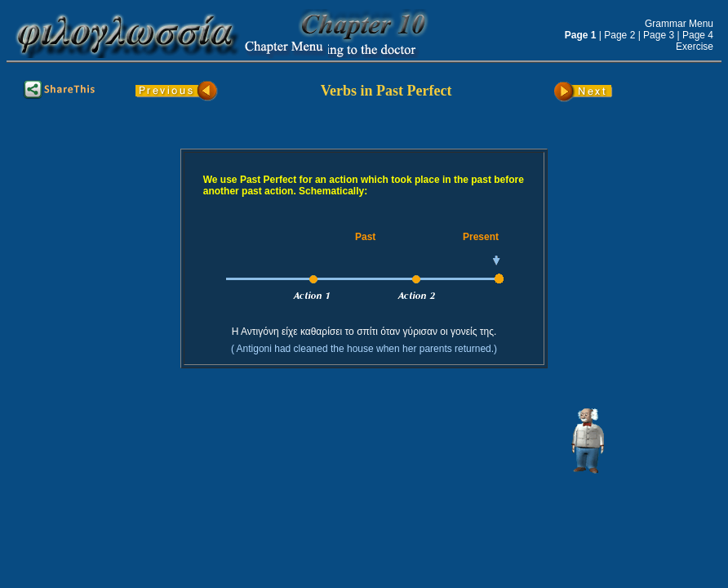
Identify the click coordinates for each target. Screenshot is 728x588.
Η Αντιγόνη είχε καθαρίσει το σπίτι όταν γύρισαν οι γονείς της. (364, 332)
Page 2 (619, 35)
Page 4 (698, 35)
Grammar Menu (679, 24)
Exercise (695, 47)
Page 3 (659, 35)
